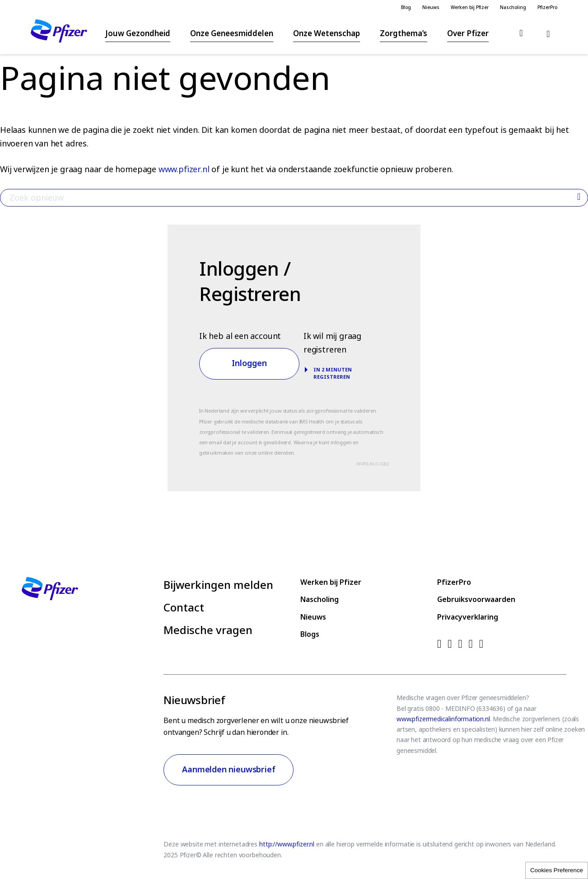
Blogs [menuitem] (310, 634)
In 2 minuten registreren (333, 373)
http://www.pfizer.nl (287, 844)
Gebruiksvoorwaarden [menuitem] (476, 599)
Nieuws (431, 7)
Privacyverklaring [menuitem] (468, 617)
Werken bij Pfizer (470, 7)
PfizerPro (547, 7)
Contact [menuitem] (184, 607)
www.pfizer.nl (184, 169)
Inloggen (249, 363)
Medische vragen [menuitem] (208, 630)
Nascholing (513, 7)
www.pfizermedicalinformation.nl (443, 719)
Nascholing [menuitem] (320, 599)
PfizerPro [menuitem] (454, 582)
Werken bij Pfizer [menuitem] (331, 582)
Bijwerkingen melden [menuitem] (218, 585)
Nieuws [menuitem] (313, 617)
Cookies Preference (557, 870)
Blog (406, 7)
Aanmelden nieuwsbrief (229, 770)
